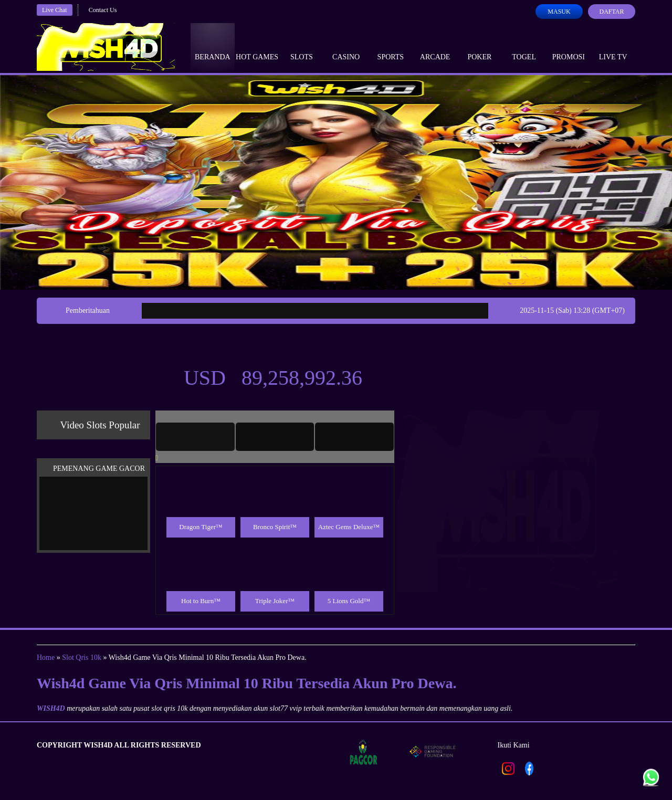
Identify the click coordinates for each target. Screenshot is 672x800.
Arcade (435, 47)
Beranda (213, 47)
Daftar (611, 12)
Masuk (559, 12)
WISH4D (51, 708)
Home (46, 657)
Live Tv (613, 47)
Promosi (569, 47)
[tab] (195, 437)
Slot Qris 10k (82, 657)
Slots (302, 47)
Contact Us (103, 10)
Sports (391, 47)
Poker (479, 47)
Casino (346, 47)
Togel (524, 47)
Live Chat (55, 10)
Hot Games (257, 47)
